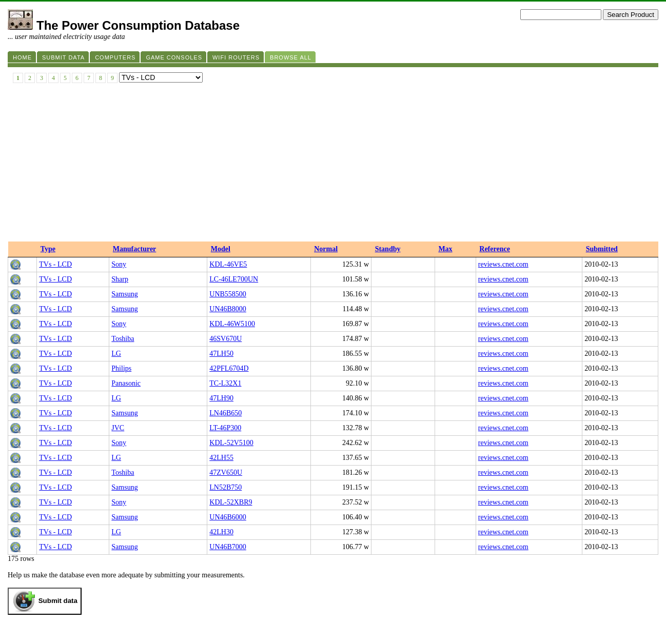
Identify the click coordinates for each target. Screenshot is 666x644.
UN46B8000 (228, 309)
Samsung (124, 294)
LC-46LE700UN (234, 279)
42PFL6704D (229, 368)
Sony (119, 264)
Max (445, 249)
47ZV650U (226, 472)
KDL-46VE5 (228, 264)
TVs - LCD (55, 264)
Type (48, 249)
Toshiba (123, 339)
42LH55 (221, 458)
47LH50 (221, 354)
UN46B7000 (228, 547)
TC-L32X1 (225, 383)
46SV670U (226, 339)
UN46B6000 (228, 517)
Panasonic (126, 383)
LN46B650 (226, 413)
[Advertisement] (333, 165)
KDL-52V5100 (231, 443)
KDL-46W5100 (232, 324)
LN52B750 (226, 487)
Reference (495, 249)
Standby (388, 249)
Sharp (120, 279)
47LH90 (221, 398)
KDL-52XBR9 (231, 502)
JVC (118, 428)
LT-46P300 (225, 428)
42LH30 (221, 532)
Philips (121, 368)
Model (221, 249)
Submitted (602, 249)
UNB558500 (228, 294)
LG (116, 354)
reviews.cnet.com (503, 264)
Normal (326, 249)
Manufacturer (135, 249)
